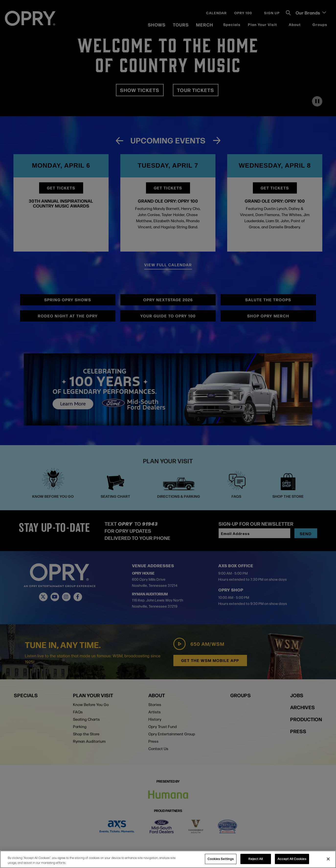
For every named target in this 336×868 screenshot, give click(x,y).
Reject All (256, 859)
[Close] (328, 859)
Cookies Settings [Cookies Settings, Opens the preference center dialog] (221, 859)
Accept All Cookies (292, 859)
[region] (168, 859)
